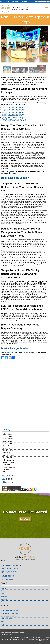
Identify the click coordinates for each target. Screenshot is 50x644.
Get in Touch (25, 519)
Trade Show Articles (7, 619)
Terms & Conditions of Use (7, 634)
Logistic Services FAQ (7, 579)
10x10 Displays (8, 434)
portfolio (12, 171)
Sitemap (3, 602)
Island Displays (8, 446)
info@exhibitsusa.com (33, 640)
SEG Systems (8, 453)
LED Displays (8, 458)
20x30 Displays (8, 444)
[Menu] (47, 8)
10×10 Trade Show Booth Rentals (13, 108)
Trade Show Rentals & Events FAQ (11, 566)
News (3, 594)
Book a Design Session (15, 178)
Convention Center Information (10, 616)
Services (6, 469)
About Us (4, 588)
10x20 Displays (8, 436)
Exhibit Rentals (15, 637)
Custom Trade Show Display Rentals (14, 121)
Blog (5, 472)
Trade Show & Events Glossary (10, 613)
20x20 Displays (8, 441)
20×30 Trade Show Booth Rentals (13, 114)
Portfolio (10, 352)
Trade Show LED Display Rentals (13, 117)
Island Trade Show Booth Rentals (13, 116)
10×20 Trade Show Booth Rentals (13, 109)
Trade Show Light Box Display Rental (14, 119)
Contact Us (4, 599)
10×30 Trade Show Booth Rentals (13, 111)
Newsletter (25, 1)
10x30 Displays (8, 439)
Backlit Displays (8, 455)
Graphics (26, 637)
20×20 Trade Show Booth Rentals (13, 112)
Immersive (7, 448)
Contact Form (10, 482)
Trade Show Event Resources (10, 611)
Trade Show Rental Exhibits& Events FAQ (9, 572)
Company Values (6, 591)
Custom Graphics (9, 467)
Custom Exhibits (9, 462)
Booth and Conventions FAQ (9, 568)
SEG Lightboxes (9, 460)
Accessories (7, 465)
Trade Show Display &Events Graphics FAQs (8, 576)
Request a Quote (4, 1)
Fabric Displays (8, 451)
